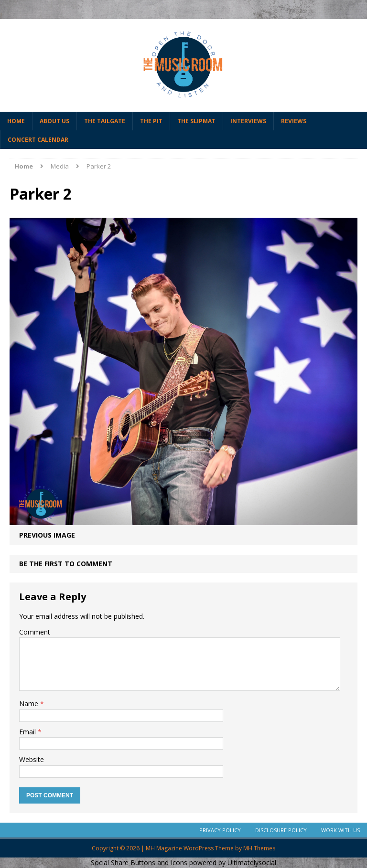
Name (30, 704)
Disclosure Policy (281, 830)
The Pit (151, 121)
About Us (54, 121)
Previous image (47, 535)
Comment (35, 632)
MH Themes (259, 848)
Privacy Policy (220, 830)
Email (28, 732)
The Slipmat (196, 121)
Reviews (294, 121)
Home (16, 121)
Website (32, 759)
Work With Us (340, 830)
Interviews (248, 121)
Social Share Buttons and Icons (139, 863)
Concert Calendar (38, 140)
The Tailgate (105, 121)
